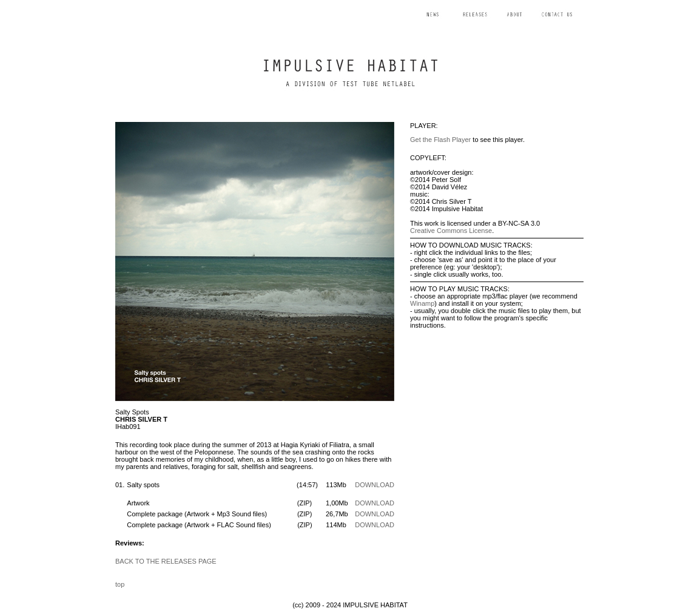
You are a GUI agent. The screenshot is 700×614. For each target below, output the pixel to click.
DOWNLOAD (375, 485)
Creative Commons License (451, 231)
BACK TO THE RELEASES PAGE (166, 561)
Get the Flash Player (440, 140)
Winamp (422, 303)
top (120, 584)
